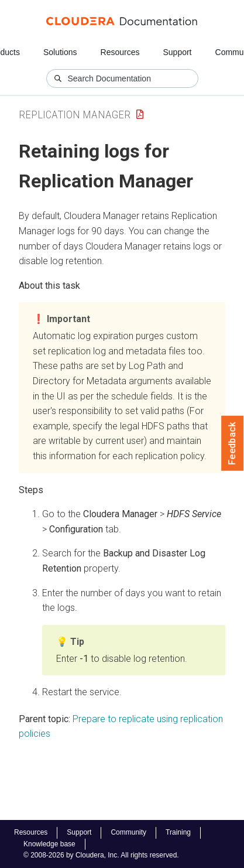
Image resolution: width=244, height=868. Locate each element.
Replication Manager (75, 115)
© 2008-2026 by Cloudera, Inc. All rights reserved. (101, 855)
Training (178, 832)
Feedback (233, 443)
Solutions (60, 52)
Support (177, 52)
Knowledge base (49, 844)
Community (128, 832)
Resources (120, 52)
